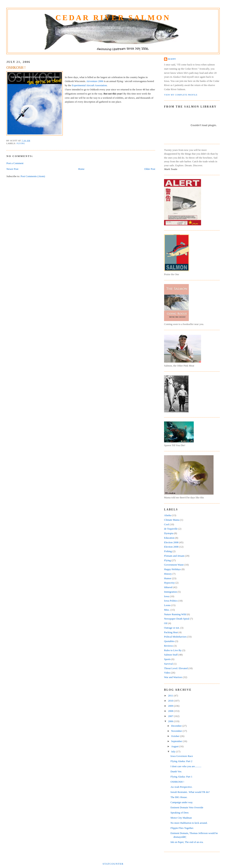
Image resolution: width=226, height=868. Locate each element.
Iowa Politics (171, 601)
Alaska (168, 515)
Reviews (169, 646)
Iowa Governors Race (182, 756)
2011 (171, 696)
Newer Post (12, 169)
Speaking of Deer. (180, 813)
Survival (168, 664)
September (177, 741)
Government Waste (174, 565)
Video (167, 673)
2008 (171, 711)
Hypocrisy (169, 583)
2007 (171, 716)
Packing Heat (171, 632)
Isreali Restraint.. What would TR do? (190, 792)
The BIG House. (179, 797)
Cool (167, 524)
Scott (172, 59)
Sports (167, 659)
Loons (167, 605)
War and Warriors (173, 677)
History (168, 574)
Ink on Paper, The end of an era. (187, 842)
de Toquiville (171, 529)
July (174, 751)
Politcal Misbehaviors (175, 637)
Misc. (167, 610)
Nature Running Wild (175, 614)
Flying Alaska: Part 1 (181, 777)
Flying (21, 143)
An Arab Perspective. (182, 787)
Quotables (169, 641)
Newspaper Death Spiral (177, 619)
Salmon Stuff (171, 655)
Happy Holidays (172, 569)
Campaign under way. (182, 802)
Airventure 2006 (95, 81)
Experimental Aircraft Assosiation (89, 85)
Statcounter (113, 864)
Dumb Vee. (176, 771)
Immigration (170, 592)
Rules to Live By (173, 650)
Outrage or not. (172, 628)
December (177, 726)
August (175, 746)
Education (169, 538)
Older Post (150, 169)
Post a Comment (15, 163)
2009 (171, 706)
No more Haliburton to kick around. (189, 823)
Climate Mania (172, 520)
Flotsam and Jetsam (174, 556)
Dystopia (169, 533)
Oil (166, 623)
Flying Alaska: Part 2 (181, 761)
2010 (171, 701)
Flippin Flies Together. (182, 828)
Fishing (168, 551)
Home (81, 169)
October (176, 736)
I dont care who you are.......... (186, 766)
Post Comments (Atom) (33, 176)
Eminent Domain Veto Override (187, 807)
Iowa (167, 596)
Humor (168, 578)
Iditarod (168, 587)
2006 (171, 721)
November (177, 731)
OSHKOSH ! (16, 68)
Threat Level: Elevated (176, 668)
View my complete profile (181, 95)
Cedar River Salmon (113, 18)
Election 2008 (171, 542)
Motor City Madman (181, 818)
